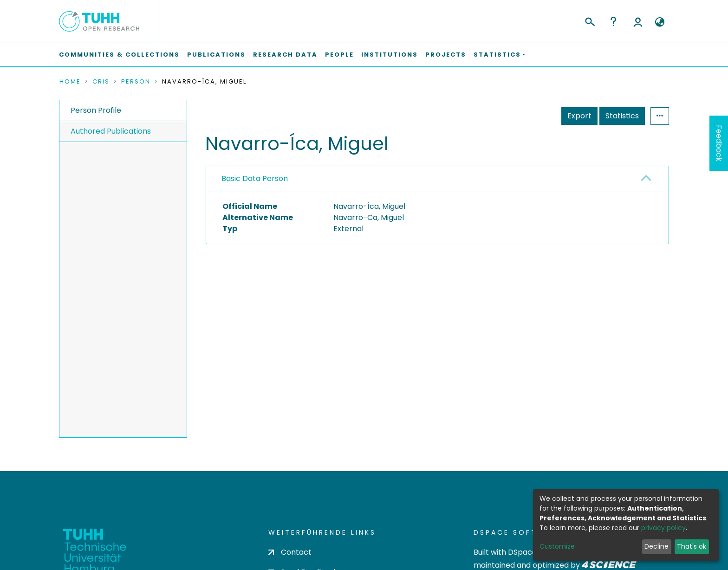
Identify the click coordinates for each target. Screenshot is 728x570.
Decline (656, 546)
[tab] (437, 179)
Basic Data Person (255, 178)
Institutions (390, 55)
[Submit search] (589, 20)
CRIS (101, 82)
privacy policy (663, 528)
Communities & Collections (119, 55)
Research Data (285, 55)
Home (70, 82)
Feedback (719, 143)
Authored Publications (111, 131)
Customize (557, 546)
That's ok (692, 546)
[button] (660, 22)
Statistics (622, 116)
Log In (638, 21)
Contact (290, 552)
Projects (446, 55)
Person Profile (96, 110)
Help (613, 21)
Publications (216, 55)
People (339, 55)
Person (136, 82)
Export (579, 116)
